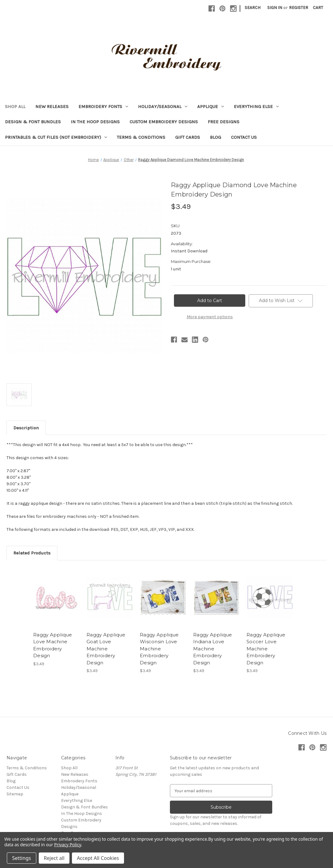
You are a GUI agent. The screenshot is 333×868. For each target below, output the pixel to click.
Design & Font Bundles (33, 122)
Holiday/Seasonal (163, 106)
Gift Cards (188, 137)
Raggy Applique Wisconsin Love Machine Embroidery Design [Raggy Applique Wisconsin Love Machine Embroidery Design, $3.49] (159, 649)
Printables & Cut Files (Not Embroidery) (56, 137)
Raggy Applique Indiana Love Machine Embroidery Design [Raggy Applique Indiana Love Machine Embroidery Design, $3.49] (213, 649)
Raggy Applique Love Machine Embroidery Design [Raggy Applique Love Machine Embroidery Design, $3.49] (53, 645)
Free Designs (224, 122)
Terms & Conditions (141, 137)
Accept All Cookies (98, 858)
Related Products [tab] (32, 553)
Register (299, 8)
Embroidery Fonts (103, 106)
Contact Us (244, 137)
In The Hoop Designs (95, 122)
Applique (211, 106)
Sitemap (15, 794)
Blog (215, 137)
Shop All (15, 106)
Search (253, 8)
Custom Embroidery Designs (164, 122)
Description (26, 428)
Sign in (275, 8)
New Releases (52, 106)
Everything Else (256, 106)
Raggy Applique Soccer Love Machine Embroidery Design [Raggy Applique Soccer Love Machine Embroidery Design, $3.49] (266, 649)
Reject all (54, 858)
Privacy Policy (68, 845)
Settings (22, 858)
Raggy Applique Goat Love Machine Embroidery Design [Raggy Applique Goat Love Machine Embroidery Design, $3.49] (106, 649)
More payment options (210, 317)
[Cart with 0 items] (318, 8)
